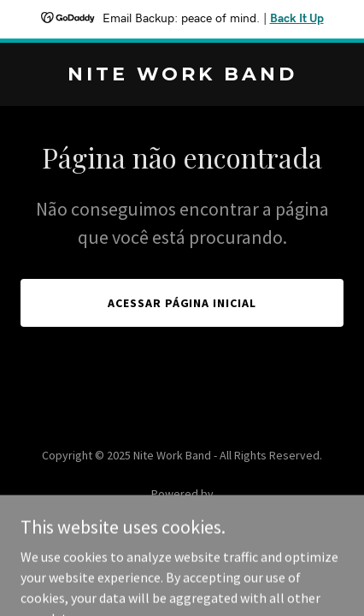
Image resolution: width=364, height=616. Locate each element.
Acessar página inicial (182, 303)
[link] (182, 75)
